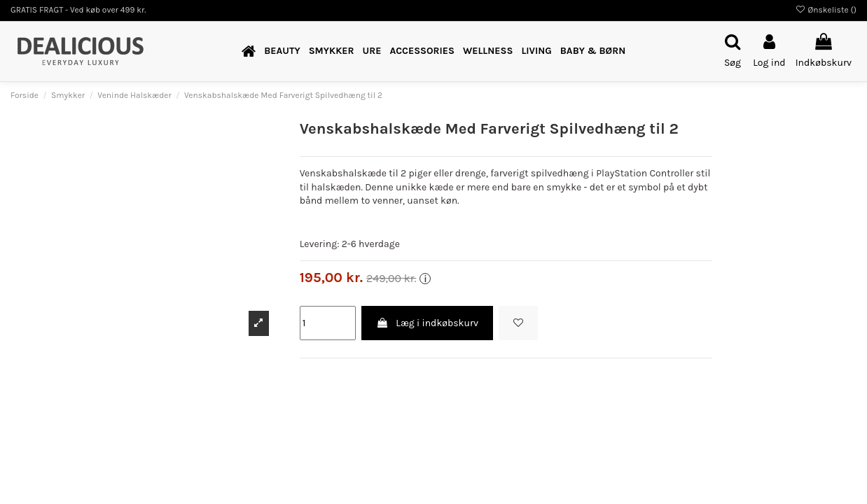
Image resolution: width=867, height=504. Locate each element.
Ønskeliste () (826, 10)
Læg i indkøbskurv (427, 323)
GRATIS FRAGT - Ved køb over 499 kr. (78, 10)
